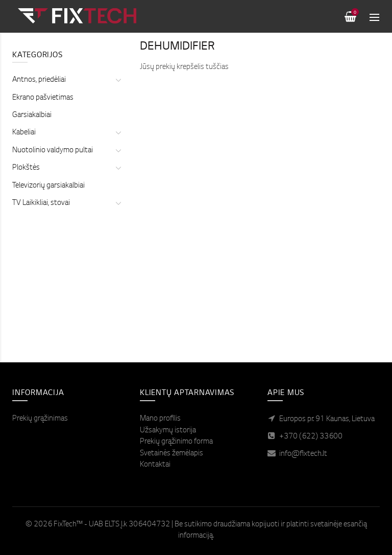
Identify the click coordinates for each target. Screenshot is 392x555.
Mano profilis (160, 419)
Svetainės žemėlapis (171, 454)
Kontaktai (155, 465)
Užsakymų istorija (168, 431)
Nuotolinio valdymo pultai (53, 140)
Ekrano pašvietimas (43, 87)
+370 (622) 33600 (311, 437)
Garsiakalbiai (32, 105)
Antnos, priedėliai (39, 70)
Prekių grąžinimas (40, 419)
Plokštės (26, 157)
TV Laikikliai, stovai (41, 193)
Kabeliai (24, 122)
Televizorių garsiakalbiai (48, 175)
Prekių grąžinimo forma (176, 442)
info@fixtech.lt (303, 454)
